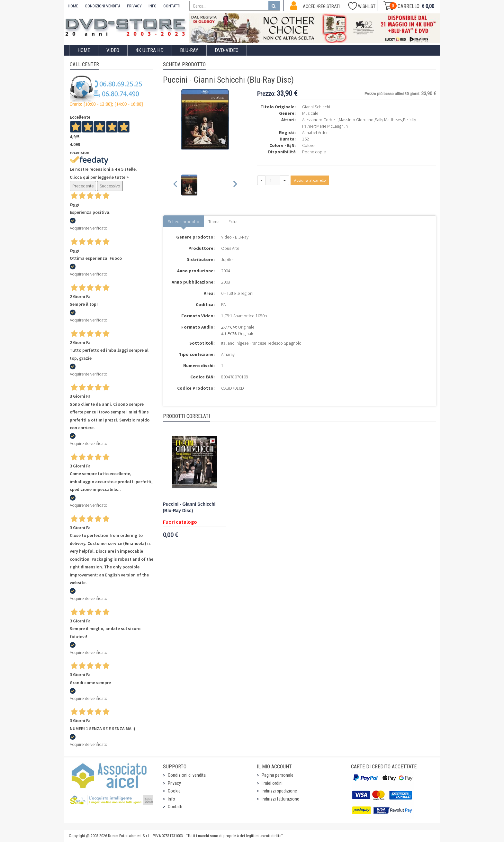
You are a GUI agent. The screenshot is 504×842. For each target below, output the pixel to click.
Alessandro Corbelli (320, 120)
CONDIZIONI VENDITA (103, 6)
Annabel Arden (315, 132)
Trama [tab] (214, 222)
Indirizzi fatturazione (280, 799)
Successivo (110, 186)
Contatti (175, 807)
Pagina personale (278, 775)
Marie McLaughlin (332, 126)
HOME (73, 6)
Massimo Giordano (356, 120)
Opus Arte (230, 248)
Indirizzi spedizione (279, 791)
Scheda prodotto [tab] (184, 222)
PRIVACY (134, 6)
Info (171, 799)
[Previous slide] (176, 185)
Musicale (310, 113)
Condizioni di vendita (187, 775)
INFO (153, 6)
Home (84, 50)
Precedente (83, 186)
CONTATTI (172, 6)
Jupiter (227, 259)
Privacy (174, 783)
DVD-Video (227, 50)
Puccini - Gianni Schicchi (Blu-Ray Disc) (189, 507)
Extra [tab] (233, 222)
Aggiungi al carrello (310, 180)
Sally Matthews (388, 120)
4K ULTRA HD (150, 50)
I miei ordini (272, 783)
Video (113, 50)
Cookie (174, 791)
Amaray (228, 354)
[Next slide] (235, 185)
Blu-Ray (189, 50)
